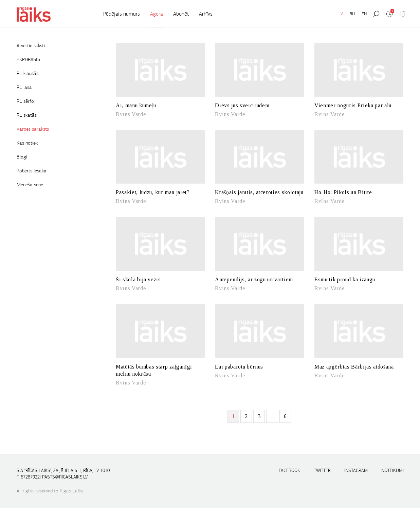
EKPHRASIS (28, 59)
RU (352, 14)
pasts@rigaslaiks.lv (65, 477)
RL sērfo (25, 101)
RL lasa (24, 87)
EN (364, 14)
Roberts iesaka (32, 171)
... (272, 416)
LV (341, 14)
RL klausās (28, 73)
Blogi (22, 157)
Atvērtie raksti (31, 45)
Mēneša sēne (30, 185)
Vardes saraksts (33, 129)
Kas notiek (27, 143)
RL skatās (27, 115)
